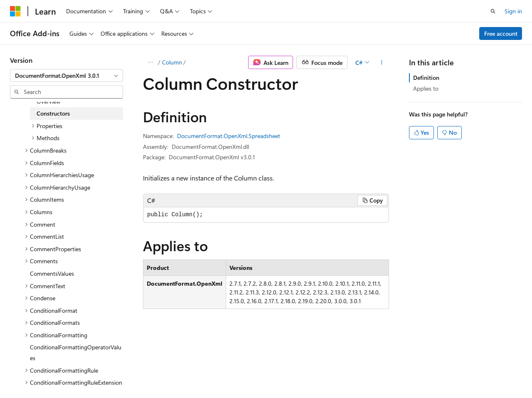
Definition (426, 78)
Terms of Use (223, 372)
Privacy (182, 372)
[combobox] (66, 76)
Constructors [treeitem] (53, 113)
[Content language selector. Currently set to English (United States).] (48, 353)
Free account (501, 33)
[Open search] (493, 11)
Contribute (149, 372)
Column (172, 62)
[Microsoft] (15, 11)
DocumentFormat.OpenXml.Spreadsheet (229, 136)
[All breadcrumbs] (150, 62)
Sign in (513, 11)
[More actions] (382, 62)
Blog (113, 372)
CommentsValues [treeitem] (52, 273)
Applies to (426, 88)
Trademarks (264, 372)
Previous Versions (75, 372)
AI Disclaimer (27, 372)
